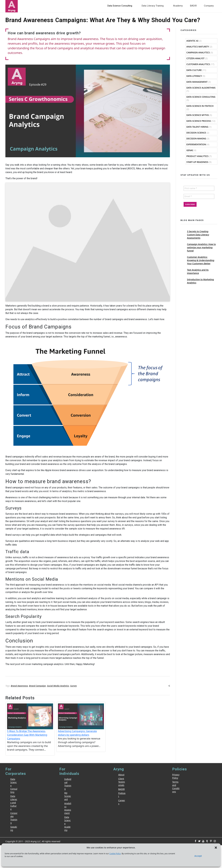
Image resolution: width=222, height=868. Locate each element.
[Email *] (111, 435)
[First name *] (111, 427)
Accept (198, 856)
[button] (216, 847)
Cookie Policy (115, 854)
